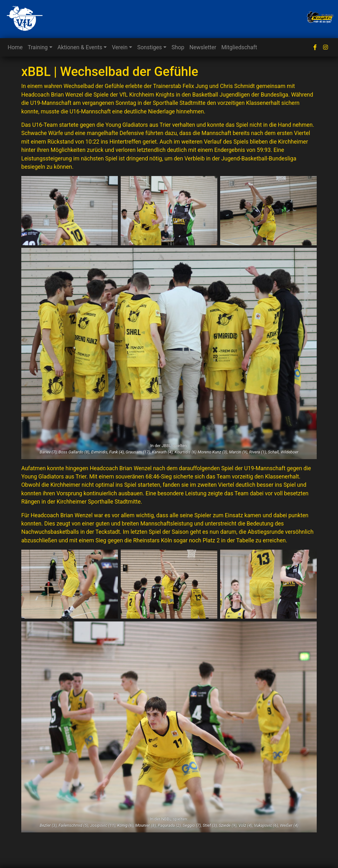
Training (38, 47)
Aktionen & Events (80, 47)
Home (15, 47)
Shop (178, 47)
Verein (120, 47)
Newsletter (203, 47)
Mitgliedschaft (239, 47)
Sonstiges (150, 47)
